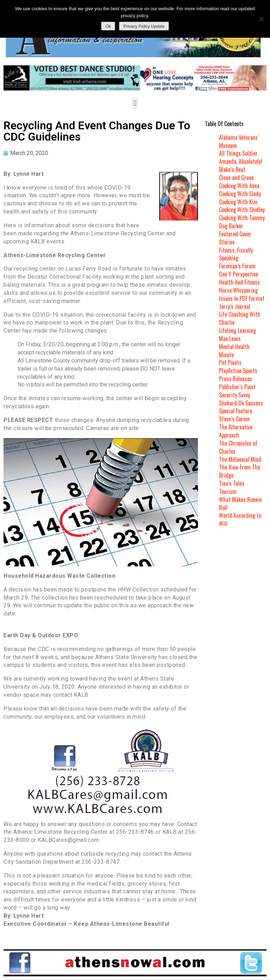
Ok (108, 26)
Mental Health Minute (234, 351)
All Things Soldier (238, 153)
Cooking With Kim (238, 202)
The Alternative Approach (236, 431)
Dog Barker (231, 226)
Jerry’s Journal (235, 306)
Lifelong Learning (237, 330)
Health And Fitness (239, 282)
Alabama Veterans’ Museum (239, 141)
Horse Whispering (238, 290)
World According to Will (240, 519)
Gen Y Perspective (239, 274)
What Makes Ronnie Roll (240, 504)
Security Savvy (234, 395)
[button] (135, 103)
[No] (261, 19)
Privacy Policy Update (144, 26)
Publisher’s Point (237, 387)
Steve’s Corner (235, 419)
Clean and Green (236, 178)
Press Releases (236, 379)
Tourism (228, 491)
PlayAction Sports (238, 371)
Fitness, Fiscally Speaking (236, 254)
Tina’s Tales (232, 483)
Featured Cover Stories (235, 238)
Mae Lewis (230, 339)
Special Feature (236, 411)
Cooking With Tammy (242, 218)
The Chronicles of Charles (238, 447)
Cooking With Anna (239, 186)
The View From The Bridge (240, 471)
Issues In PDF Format (242, 298)
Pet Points (230, 362)
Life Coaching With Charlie (240, 318)
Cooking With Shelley (242, 210)
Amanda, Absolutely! (241, 161)
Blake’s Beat (232, 169)
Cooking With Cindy (240, 194)
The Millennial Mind (240, 459)
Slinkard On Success (241, 403)
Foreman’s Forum (237, 266)
